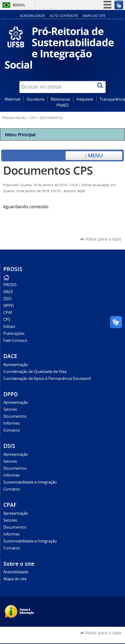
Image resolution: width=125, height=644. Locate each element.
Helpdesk (85, 99)
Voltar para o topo (101, 239)
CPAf (8, 313)
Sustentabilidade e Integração (30, 482)
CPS (33, 118)
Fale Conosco (15, 340)
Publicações (14, 333)
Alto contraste (64, 16)
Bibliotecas (60, 99)
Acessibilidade (32, 16)
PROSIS (10, 285)
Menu (94, 155)
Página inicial (14, 118)
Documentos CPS (48, 170)
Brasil (19, 5)
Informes (11, 423)
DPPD (8, 306)
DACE (8, 292)
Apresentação (16, 365)
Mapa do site (94, 16)
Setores (10, 409)
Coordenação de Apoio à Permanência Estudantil (47, 379)
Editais (9, 327)
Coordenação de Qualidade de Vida (35, 372)
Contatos (12, 430)
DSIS (7, 299)
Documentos (15, 416)
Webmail (12, 99)
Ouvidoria (35, 99)
